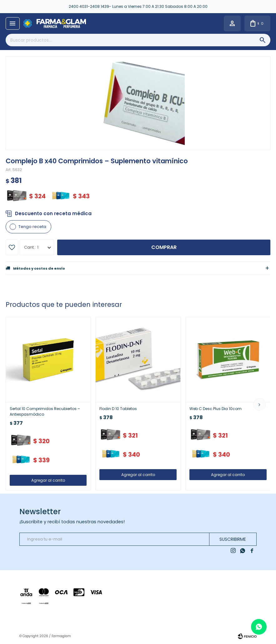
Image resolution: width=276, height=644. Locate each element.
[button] (259, 404)
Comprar (164, 247)
